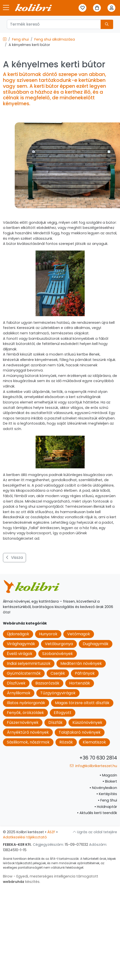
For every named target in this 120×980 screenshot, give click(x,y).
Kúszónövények (87, 722)
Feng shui (20, 39)
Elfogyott (63, 713)
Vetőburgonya (59, 644)
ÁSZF (51, 832)
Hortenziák (80, 683)
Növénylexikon (103, 788)
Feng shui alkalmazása (55, 39)
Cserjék (58, 673)
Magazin (108, 775)
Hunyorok (48, 634)
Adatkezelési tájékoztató (25, 837)
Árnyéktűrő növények (28, 732)
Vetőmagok (79, 634)
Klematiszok (94, 742)
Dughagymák (96, 644)
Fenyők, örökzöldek (25, 713)
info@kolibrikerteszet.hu (93, 766)
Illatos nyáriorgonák (26, 703)
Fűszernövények (23, 722)
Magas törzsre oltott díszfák (82, 703)
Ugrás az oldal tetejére (95, 832)
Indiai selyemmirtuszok (29, 663)
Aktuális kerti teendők (97, 813)
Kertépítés (107, 794)
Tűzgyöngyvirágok (58, 693)
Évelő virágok (20, 654)
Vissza (14, 557)
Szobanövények (58, 654)
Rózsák (66, 742)
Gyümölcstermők (24, 673)
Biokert (110, 781)
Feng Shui (107, 800)
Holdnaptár (106, 807)
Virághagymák (21, 644)
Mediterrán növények (81, 663)
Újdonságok (18, 634)
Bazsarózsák (47, 683)
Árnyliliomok (19, 693)
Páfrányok (85, 673)
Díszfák (55, 722)
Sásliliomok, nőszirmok (28, 742)
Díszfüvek (16, 683)
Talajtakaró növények (80, 732)
